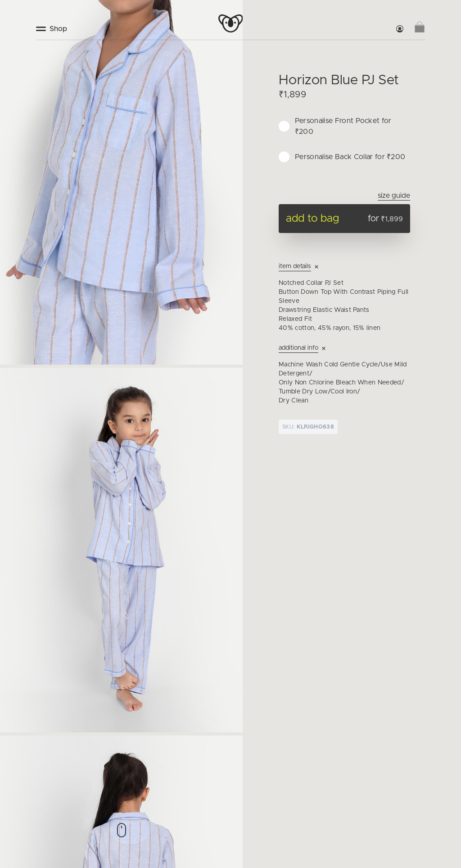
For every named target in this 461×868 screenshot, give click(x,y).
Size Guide (394, 196)
